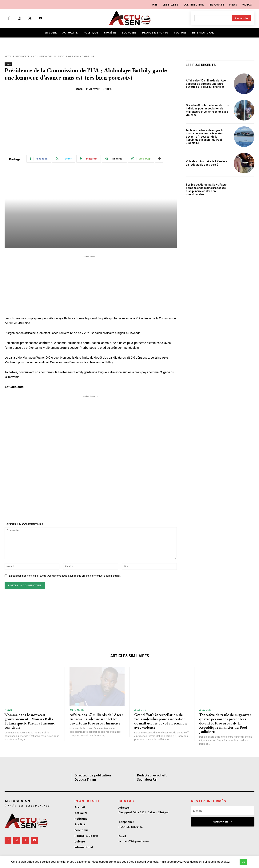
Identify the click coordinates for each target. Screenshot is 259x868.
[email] (223, 811)
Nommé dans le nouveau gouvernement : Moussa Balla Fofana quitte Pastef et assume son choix (30, 721)
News (8, 56)
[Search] (241, 18)
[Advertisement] (91, 122)
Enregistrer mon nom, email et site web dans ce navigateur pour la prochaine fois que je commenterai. (65, 576)
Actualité (77, 710)
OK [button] (243, 862)
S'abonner (223, 822)
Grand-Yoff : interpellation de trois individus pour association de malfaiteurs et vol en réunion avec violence (207, 110)
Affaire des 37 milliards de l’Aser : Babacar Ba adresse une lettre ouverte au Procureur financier (207, 84)
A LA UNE (140, 710)
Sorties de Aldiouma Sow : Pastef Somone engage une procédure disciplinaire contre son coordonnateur (207, 189)
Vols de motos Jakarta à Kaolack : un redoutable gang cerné (207, 163)
